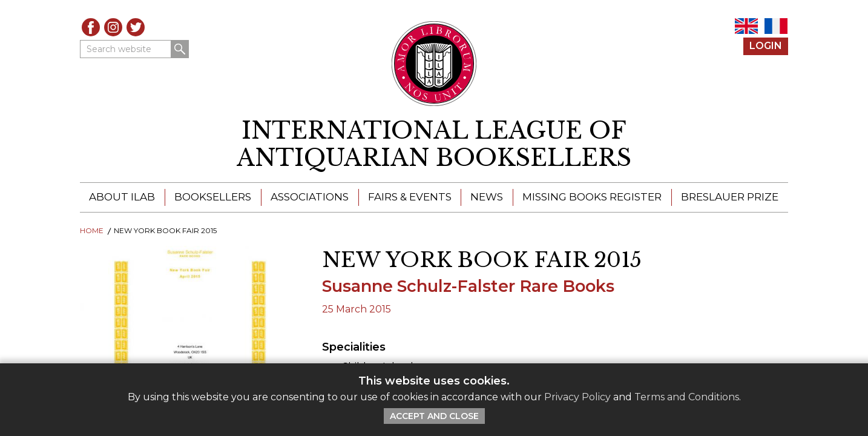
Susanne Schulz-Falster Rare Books (468, 286)
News (487, 197)
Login (766, 46)
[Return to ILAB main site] (434, 64)
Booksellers (213, 197)
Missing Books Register (592, 197)
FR (776, 26)
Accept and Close (434, 416)
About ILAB (122, 197)
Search (180, 49)
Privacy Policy (577, 397)
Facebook (91, 27)
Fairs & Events (410, 197)
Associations (310, 197)
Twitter (136, 27)
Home (92, 230)
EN (746, 26)
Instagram (113, 27)
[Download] (192, 334)
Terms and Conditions (687, 397)
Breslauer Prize (730, 197)
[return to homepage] (434, 144)
